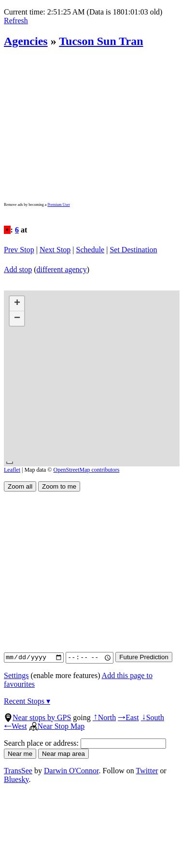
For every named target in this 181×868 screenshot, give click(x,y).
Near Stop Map (57, 726)
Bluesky (16, 779)
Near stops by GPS (37, 717)
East (128, 717)
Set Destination (133, 250)
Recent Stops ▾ (27, 701)
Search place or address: (85, 743)
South (153, 717)
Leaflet (12, 470)
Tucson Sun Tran (101, 41)
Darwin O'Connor (71, 771)
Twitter (147, 771)
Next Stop (55, 250)
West (15, 726)
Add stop (18, 269)
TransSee (18, 771)
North (104, 717)
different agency (62, 269)
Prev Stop (19, 250)
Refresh (16, 21)
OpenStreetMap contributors (87, 470)
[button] (17, 304)
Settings (16, 675)
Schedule (90, 250)
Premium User (58, 205)
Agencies (26, 41)
